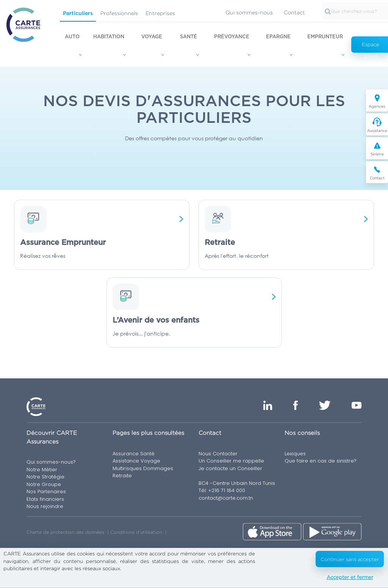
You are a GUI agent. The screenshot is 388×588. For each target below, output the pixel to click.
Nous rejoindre (45, 506)
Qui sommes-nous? (51, 462)
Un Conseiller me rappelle (231, 461)
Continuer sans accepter (350, 559)
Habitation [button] (109, 37)
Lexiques (295, 454)
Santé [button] (189, 37)
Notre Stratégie (45, 477)
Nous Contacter (218, 454)
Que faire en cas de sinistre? (321, 461)
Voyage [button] (152, 37)
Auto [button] (72, 37)
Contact (294, 12)
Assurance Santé (134, 454)
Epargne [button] (278, 37)
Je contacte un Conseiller (230, 468)
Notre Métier (42, 470)
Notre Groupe (44, 484)
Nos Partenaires (46, 492)
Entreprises (160, 13)
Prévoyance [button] (232, 37)
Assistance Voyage (136, 461)
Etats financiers (45, 499)
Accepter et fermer (350, 577)
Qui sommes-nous (249, 12)
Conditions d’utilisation (136, 532)
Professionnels (119, 13)
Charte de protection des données (65, 532)
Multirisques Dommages (143, 468)
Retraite (122, 476)
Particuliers (78, 14)
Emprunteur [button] (325, 37)
